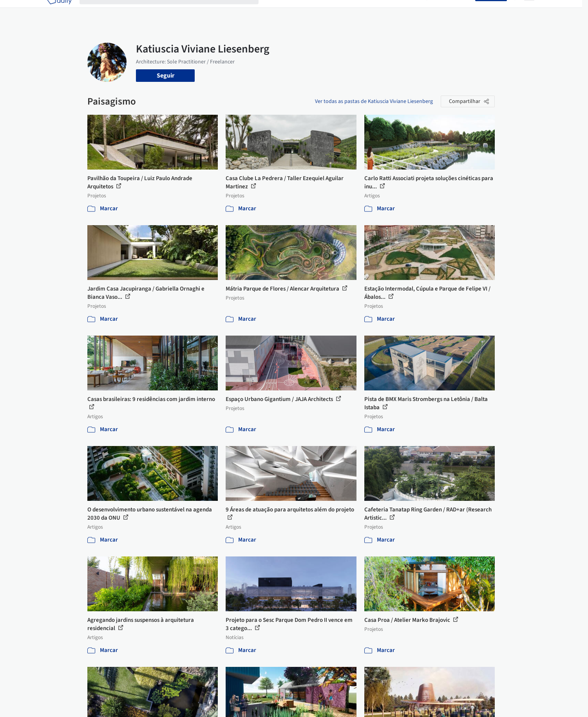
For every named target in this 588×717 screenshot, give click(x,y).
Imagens (307, 11)
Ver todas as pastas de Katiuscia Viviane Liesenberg (374, 101)
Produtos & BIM (345, 11)
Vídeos (410, 11)
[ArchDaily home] (59, 11)
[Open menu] (529, 11)
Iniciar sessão (453, 11)
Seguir (166, 76)
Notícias (384, 11)
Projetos (278, 11)
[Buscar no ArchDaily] (175, 11)
